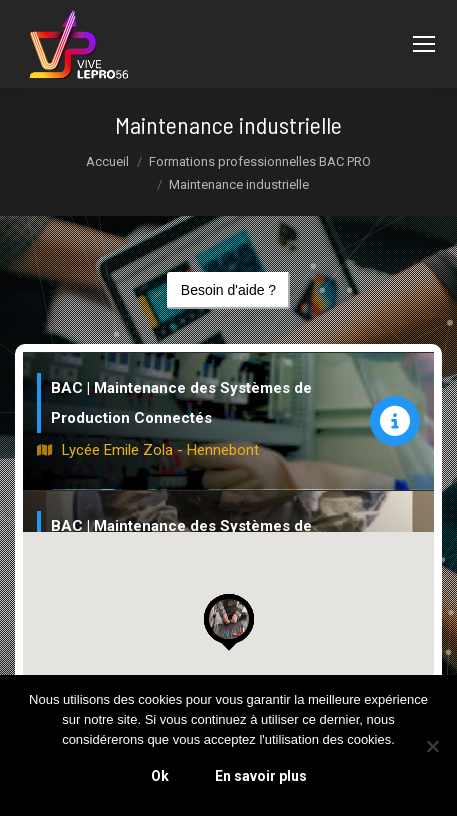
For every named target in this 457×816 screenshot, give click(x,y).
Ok (160, 776)
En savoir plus (261, 776)
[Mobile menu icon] (424, 44)
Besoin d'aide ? (228, 290)
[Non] (432, 746)
